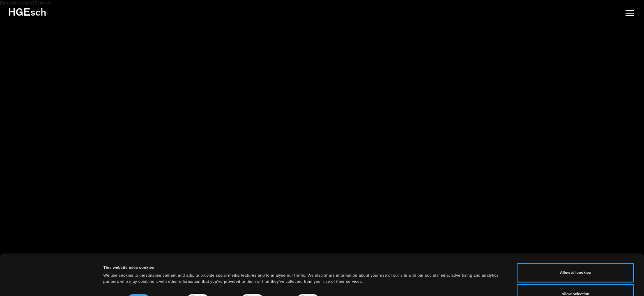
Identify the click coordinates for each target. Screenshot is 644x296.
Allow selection (575, 255)
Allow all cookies (575, 234)
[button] (630, 14)
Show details (341, 265)
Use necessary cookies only (576, 277)
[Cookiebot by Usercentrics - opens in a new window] (53, 282)
